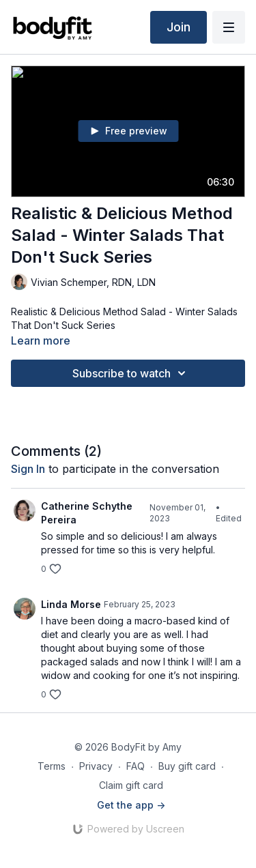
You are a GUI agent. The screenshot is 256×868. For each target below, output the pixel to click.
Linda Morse (71, 604)
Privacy (96, 766)
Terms (52, 766)
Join (179, 27)
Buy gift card (187, 766)
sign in (28, 469)
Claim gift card (131, 785)
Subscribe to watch (131, 373)
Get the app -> (131, 805)
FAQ (136, 766)
